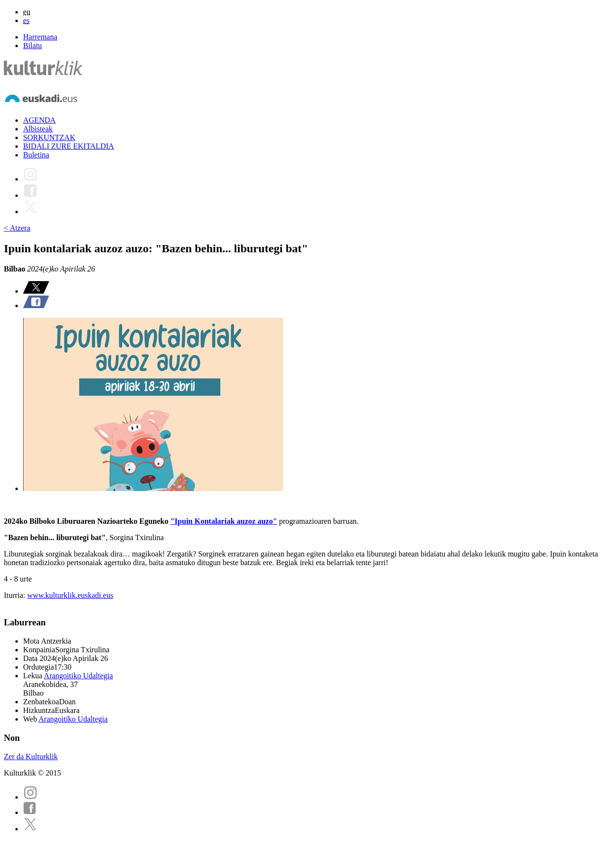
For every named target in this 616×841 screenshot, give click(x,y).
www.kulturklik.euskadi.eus (70, 595)
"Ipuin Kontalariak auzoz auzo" (224, 521)
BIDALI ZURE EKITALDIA (69, 146)
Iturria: (15, 595)
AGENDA (39, 120)
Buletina (36, 155)
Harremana (40, 37)
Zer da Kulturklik (31, 757)
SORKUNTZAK (49, 137)
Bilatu (32, 45)
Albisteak (38, 129)
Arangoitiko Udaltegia (78, 676)
